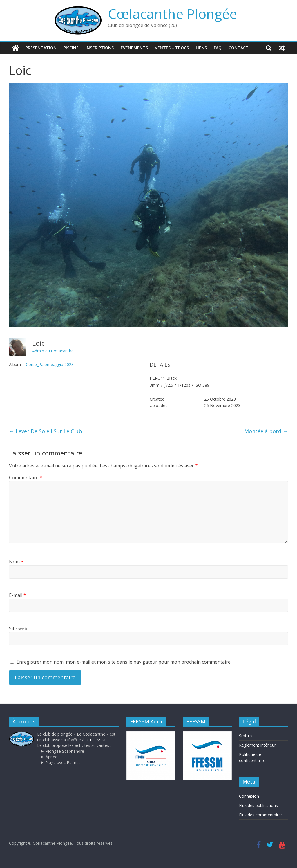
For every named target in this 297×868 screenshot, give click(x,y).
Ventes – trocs (172, 48)
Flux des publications (258, 805)
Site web (18, 629)
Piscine (71, 48)
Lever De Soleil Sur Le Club (46, 431)
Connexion (249, 796)
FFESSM (98, 740)
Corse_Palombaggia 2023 (50, 364)
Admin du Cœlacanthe (53, 351)
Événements (134, 48)
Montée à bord (266, 431)
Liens (201, 48)
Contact (239, 48)
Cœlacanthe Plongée (172, 14)
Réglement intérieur (257, 745)
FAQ (218, 48)
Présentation (41, 48)
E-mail (18, 595)
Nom (16, 562)
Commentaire (26, 477)
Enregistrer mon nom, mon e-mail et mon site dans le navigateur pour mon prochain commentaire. (124, 662)
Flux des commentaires (261, 814)
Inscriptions (100, 48)
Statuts (246, 736)
